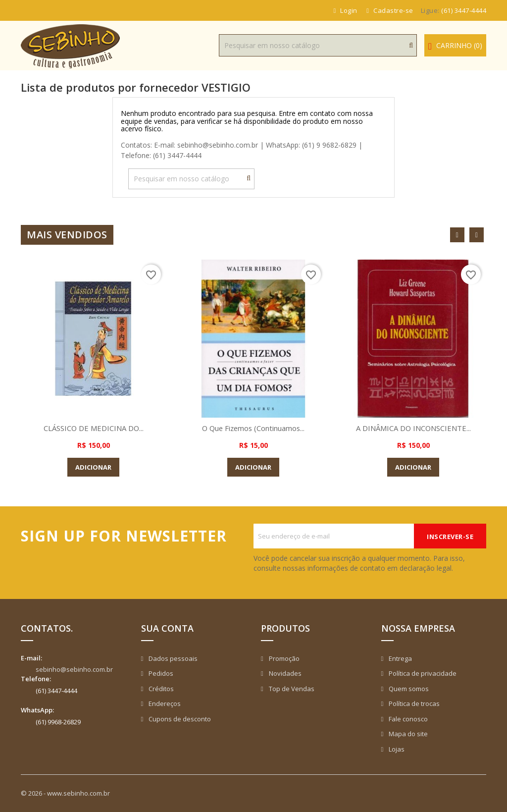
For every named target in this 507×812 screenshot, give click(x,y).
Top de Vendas (291, 689)
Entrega (400, 658)
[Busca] (318, 45)
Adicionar (93, 467)
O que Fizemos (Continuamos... (253, 428)
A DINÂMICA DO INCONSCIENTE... (413, 428)
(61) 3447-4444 (464, 10)
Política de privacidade (422, 673)
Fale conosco (407, 719)
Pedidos (160, 673)
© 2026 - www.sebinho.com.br (65, 793)
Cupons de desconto (179, 719)
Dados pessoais (172, 658)
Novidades (284, 673)
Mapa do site (407, 734)
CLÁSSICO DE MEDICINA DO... (94, 428)
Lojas (396, 749)
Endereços (164, 704)
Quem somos (408, 689)
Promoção (283, 658)
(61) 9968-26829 (58, 722)
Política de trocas (413, 704)
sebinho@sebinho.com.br (74, 669)
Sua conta (167, 628)
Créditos (160, 689)
